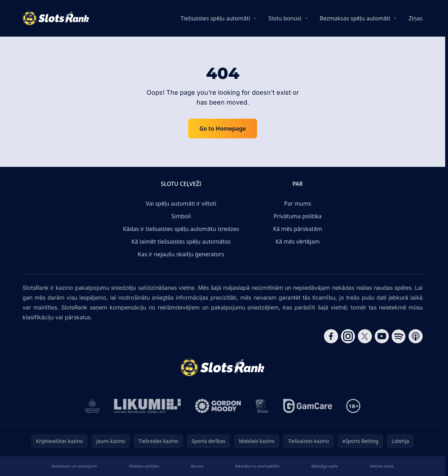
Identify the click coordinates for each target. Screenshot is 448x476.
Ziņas (416, 18)
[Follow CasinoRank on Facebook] (331, 336)
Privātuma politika (298, 216)
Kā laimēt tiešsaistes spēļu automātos (181, 242)
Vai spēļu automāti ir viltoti (181, 203)
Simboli (181, 216)
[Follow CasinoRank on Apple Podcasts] (416, 336)
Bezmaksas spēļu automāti (355, 18)
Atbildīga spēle (325, 466)
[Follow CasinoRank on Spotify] (399, 336)
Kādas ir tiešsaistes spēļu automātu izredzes (181, 229)
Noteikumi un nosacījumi (74, 466)
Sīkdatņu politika (144, 466)
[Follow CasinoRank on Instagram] (348, 336)
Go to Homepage (223, 129)
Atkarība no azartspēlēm (257, 466)
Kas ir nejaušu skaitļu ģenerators (181, 254)
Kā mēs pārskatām (297, 229)
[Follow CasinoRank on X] (365, 336)
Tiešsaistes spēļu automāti (215, 18)
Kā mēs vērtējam (297, 242)
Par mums (297, 203)
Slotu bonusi (285, 18)
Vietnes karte (382, 466)
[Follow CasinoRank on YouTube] (382, 336)
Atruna (197, 466)
